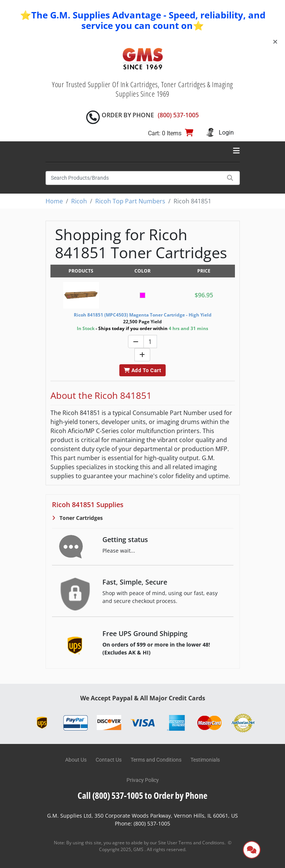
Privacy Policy (143, 780)
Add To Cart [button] (142, 370)
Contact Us (109, 760)
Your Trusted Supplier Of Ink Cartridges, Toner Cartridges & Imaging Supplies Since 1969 (142, 89)
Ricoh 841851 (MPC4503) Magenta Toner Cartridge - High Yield (143, 315)
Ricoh (79, 201)
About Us (76, 760)
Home (54, 201)
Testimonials (205, 760)
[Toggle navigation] (236, 151)
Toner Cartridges (80, 518)
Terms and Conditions (156, 760)
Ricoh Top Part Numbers (130, 201)
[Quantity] (150, 342)
